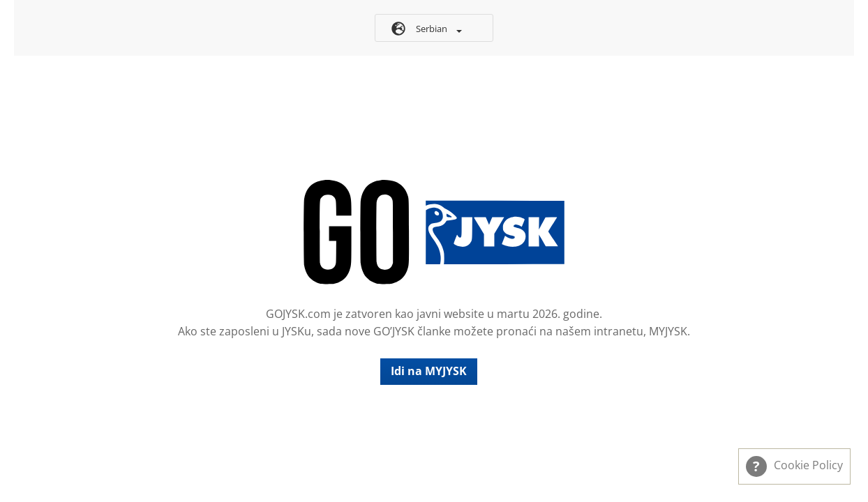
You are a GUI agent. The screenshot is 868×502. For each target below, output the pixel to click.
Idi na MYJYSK (429, 371)
